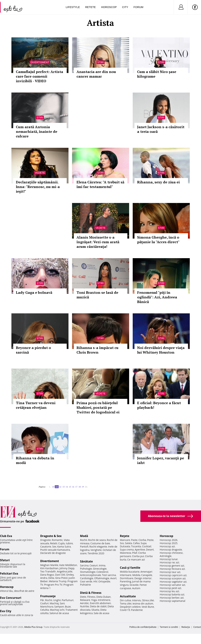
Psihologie (86, 569)
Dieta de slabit (98, 606)
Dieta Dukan (103, 597)
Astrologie (166, 556)
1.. (50, 487)
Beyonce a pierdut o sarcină (33, 350)
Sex (54, 547)
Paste (134, 540)
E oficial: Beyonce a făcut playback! (159, 405)
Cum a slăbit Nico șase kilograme (157, 74)
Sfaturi (5, 560)
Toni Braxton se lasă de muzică (97, 295)
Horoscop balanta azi (172, 594)
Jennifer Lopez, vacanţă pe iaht (161, 460)
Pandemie (137, 610)
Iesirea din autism (143, 603)
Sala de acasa (101, 613)
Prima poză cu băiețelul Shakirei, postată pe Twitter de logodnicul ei (98, 407)
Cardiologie (87, 578)
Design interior (143, 578)
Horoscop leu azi (169, 591)
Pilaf (135, 553)
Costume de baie (100, 543)
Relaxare (85, 600)
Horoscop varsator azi (172, 585)
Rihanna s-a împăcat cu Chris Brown (97, 350)
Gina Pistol (61, 578)
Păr (42, 600)
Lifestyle (73, 7)
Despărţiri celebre (130, 607)
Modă (84, 536)
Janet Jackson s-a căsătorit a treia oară (161, 129)
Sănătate (86, 561)
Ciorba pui (138, 556)
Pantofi (84, 547)
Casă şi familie (130, 568)
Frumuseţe (48, 596)
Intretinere (104, 600)
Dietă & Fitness (91, 593)
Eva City (6, 611)
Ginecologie (100, 569)
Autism (136, 588)
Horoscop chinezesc (171, 553)
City (125, 7)
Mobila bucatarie (130, 572)
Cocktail (147, 546)
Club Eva (6, 536)
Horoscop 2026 (169, 540)
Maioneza (125, 553)
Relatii (54, 543)
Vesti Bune (148, 607)
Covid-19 (125, 610)
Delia (51, 578)
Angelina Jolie (65, 571)
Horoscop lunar (169, 559)
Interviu (137, 600)
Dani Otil (60, 575)
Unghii (57, 600)
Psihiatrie (86, 585)
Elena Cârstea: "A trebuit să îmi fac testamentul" (100, 184)
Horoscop (109, 7)
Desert (150, 550)
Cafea (136, 543)
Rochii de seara (97, 540)
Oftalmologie (102, 578)
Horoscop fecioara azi (172, 569)
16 (73, 487)
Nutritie (85, 606)
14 (67, 487)
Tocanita (136, 546)
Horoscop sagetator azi (173, 582)
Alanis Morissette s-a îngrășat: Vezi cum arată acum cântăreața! (98, 242)
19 (83, 487)
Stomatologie (88, 572)
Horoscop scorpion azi (173, 578)
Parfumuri (68, 600)
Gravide (134, 585)
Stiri (101, 62)
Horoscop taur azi (170, 572)
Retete (91, 7)
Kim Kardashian (49, 568)
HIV (95, 581)
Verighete (96, 550)
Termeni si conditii (169, 627)
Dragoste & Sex (51, 536)
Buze (68, 607)
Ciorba (142, 540)
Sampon (59, 607)
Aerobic (85, 603)
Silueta (95, 610)
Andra (44, 578)
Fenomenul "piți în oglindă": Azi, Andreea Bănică (157, 297)
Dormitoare (127, 578)
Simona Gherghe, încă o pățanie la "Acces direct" (158, 240)
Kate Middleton (68, 565)
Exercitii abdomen (100, 603)
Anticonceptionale (91, 575)
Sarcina (84, 565)
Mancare (125, 540)
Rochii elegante (98, 547)
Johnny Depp (67, 568)
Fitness (91, 597)
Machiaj (54, 603)
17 (76, 487)
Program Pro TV (53, 585)
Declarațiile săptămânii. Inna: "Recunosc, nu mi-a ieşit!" (38, 187)
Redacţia (186, 627)
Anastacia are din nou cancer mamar (96, 74)
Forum (138, 7)
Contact (197, 627)
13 (63, 487)
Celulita (44, 610)
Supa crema (127, 550)
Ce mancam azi (136, 560)
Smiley (70, 575)
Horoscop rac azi (170, 562)
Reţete (125, 536)
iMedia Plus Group (33, 627)
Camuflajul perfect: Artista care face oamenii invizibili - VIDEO (40, 76)
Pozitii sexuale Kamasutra (55, 550)
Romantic (57, 540)
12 (60, 487)
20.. (86, 487)
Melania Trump (58, 581)
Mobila (136, 575)
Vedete (40, 173)
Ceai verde (86, 581)
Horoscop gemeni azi (172, 566)
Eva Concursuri (11, 598)
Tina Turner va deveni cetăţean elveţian (36, 405)
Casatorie (46, 547)
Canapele (147, 575)
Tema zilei (126, 603)
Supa (144, 543)
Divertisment (40, 62)
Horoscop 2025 (169, 543)
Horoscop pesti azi (171, 588)
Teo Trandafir (48, 571)
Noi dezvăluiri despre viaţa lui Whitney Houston (161, 350)
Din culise (125, 600)
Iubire (69, 543)
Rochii (49, 600)
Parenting (125, 581)
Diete (83, 597)
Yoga (94, 600)
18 (80, 487)
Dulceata (125, 546)
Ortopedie (104, 581)
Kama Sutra (64, 547)
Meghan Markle (49, 565)
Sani (62, 603)
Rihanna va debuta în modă (35, 460)
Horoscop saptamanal (173, 601)
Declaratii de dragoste (53, 553)
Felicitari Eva (9, 573)
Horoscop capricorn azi (173, 575)
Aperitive (140, 550)
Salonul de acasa (59, 613)
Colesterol (102, 572)
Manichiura (47, 607)
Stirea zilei (148, 600)
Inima (102, 565)
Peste (150, 540)
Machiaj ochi (57, 610)
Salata (129, 543)
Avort (113, 578)
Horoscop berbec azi (172, 598)
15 (70, 487)
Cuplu (62, 543)
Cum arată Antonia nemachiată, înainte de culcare (37, 131)
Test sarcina (109, 575)
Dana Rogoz (47, 575)
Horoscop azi (167, 546)
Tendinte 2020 (96, 553)
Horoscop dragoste (171, 550)
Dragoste (45, 540)
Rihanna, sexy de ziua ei (158, 182)
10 (53, 487)
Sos (122, 543)
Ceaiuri (94, 565)
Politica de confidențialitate (143, 627)
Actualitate (128, 596)
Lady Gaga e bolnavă (34, 292)
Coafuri (44, 603)
